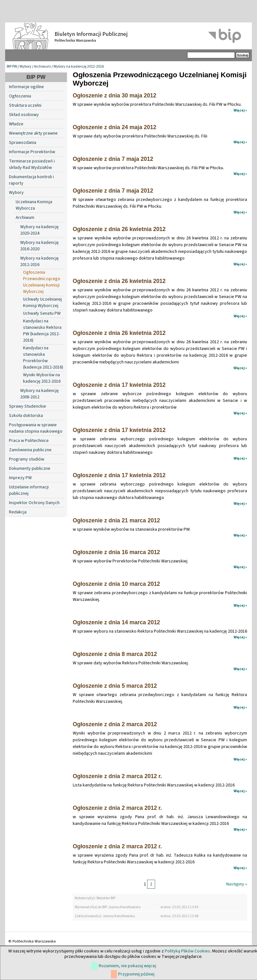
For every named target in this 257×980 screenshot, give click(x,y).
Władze (16, 124)
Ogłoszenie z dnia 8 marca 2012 (115, 654)
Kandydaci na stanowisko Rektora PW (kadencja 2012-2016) (42, 331)
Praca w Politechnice (29, 441)
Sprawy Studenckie (28, 406)
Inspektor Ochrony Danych (34, 503)
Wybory (25, 66)
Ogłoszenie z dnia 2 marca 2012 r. (117, 776)
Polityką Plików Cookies (187, 951)
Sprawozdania (23, 143)
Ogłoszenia (20, 96)
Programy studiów (27, 459)
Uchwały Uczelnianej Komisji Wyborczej (42, 303)
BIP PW (12, 66)
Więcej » (240, 110)
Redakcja (18, 512)
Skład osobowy (24, 115)
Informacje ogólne (26, 87)
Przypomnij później (136, 974)
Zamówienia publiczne (30, 450)
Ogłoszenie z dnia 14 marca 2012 (116, 622)
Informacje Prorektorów (32, 152)
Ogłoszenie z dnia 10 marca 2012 (116, 584)
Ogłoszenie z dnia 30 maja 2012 (115, 96)
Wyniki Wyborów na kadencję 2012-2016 (42, 378)
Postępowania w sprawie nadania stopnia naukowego (36, 428)
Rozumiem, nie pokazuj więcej (127, 966)
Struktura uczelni (25, 105)
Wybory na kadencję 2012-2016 (79, 66)
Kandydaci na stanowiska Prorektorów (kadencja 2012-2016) (43, 358)
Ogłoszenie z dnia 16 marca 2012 (116, 552)
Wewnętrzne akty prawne (33, 133)
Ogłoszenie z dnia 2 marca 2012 (115, 724)
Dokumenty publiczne (30, 469)
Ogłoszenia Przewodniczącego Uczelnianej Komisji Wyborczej (42, 282)
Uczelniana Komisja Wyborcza (34, 205)
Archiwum (42, 66)
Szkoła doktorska (26, 416)
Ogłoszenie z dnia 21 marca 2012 (116, 520)
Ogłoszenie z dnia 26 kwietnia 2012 (119, 229)
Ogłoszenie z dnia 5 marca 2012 (115, 686)
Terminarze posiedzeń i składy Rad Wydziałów (32, 164)
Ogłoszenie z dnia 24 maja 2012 (115, 127)
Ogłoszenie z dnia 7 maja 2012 (113, 159)
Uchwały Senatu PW (42, 313)
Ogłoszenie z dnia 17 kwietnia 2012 (119, 385)
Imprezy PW (20, 478)
